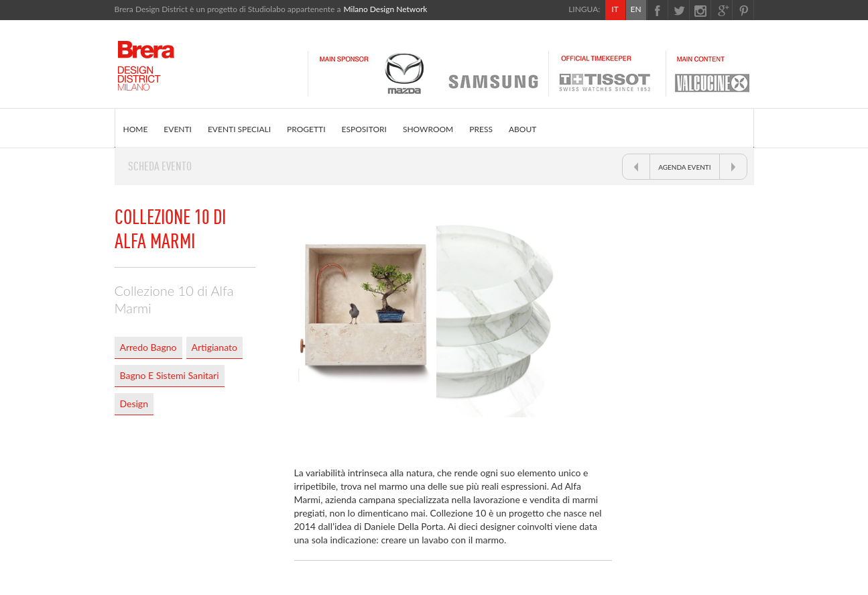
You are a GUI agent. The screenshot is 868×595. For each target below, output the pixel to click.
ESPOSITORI (364, 129)
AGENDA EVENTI (684, 167)
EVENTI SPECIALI (239, 129)
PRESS (481, 129)
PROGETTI (306, 129)
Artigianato (214, 347)
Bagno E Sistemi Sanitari (170, 375)
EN (635, 9)
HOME (136, 129)
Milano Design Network (385, 9)
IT (615, 9)
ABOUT (522, 129)
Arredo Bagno (148, 347)
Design (134, 403)
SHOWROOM (428, 129)
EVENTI (178, 129)
